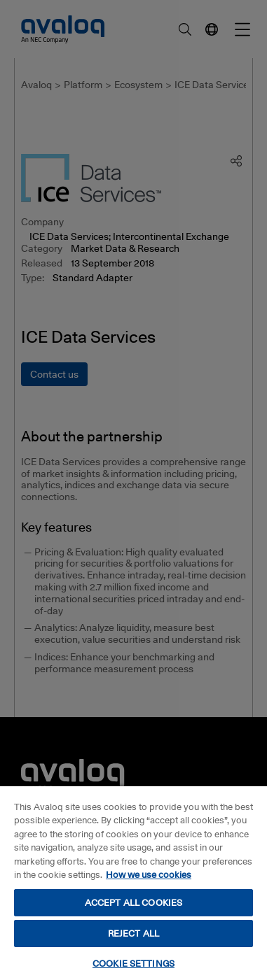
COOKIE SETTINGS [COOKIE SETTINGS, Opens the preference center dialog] (133, 963)
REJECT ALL (133, 933)
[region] (133, 882)
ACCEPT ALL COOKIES (133, 902)
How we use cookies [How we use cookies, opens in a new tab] (149, 874)
